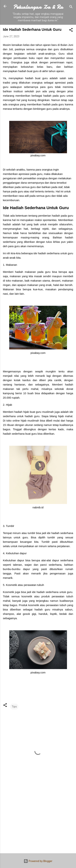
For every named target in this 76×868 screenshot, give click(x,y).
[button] (71, 30)
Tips (14, 707)
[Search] (71, 7)
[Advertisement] (38, 822)
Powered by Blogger (38, 861)
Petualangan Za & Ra (38, 7)
